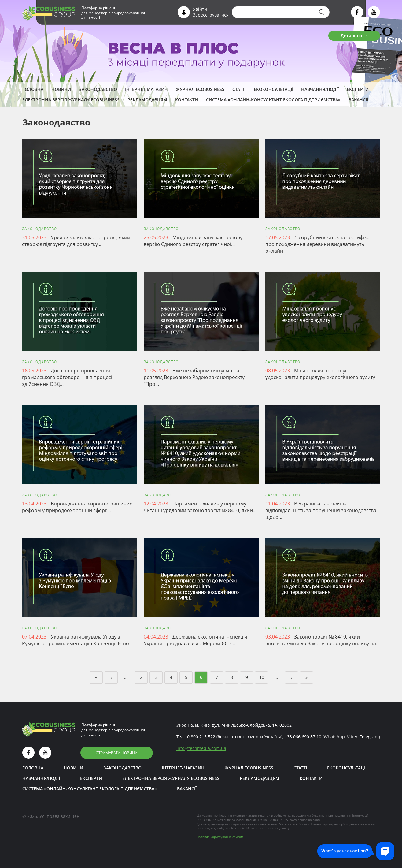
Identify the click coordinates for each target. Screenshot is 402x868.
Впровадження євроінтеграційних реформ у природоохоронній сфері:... (77, 507)
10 (262, 677)
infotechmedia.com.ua (201, 748)
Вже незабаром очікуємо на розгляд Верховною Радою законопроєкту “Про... (194, 377)
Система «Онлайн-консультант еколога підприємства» (273, 100)
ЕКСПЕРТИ (358, 89)
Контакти (187, 100)
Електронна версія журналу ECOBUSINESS (71, 100)
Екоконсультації (273, 89)
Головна (33, 89)
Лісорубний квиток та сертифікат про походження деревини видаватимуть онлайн (319, 244)
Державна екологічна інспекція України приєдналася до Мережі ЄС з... (195, 640)
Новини (61, 89)
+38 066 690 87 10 (303, 737)
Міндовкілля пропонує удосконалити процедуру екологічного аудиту (320, 374)
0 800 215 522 (201, 737)
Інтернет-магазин (146, 89)
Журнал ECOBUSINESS (200, 89)
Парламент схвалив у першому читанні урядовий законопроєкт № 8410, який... (200, 507)
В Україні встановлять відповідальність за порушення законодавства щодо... (321, 510)
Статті (239, 89)
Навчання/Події (320, 89)
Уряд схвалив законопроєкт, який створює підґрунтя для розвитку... (76, 241)
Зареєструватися (211, 15)
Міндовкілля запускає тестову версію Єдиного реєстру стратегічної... (193, 241)
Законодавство (98, 89)
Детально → (354, 36)
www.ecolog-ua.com (304, 820)
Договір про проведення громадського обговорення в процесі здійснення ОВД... (67, 377)
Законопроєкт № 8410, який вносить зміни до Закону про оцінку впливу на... (323, 640)
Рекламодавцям (147, 100)
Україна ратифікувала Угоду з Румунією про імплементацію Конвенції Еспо (76, 640)
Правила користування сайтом (220, 837)
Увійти (200, 9)
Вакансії (358, 100)
